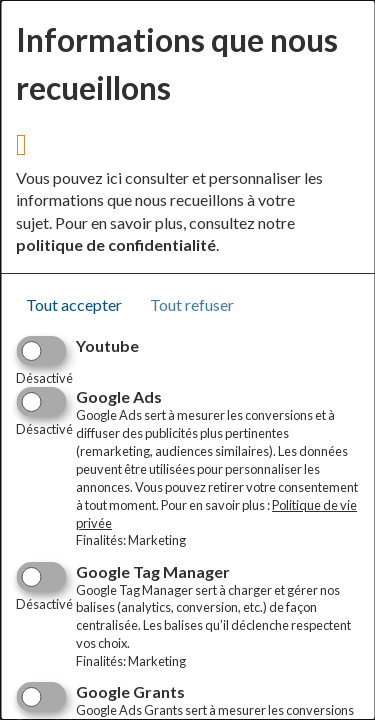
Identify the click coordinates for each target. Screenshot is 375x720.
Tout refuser (192, 304)
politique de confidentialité (116, 244)
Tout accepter (74, 304)
